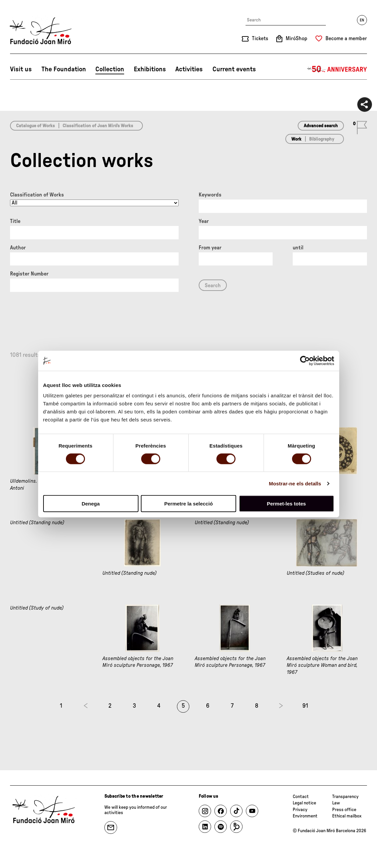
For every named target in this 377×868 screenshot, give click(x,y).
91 (305, 706)
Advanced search (321, 126)
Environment (305, 816)
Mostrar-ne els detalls (295, 483)
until (298, 248)
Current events (234, 69)
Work (296, 139)
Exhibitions (150, 69)
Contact (301, 797)
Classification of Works (37, 195)
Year (204, 221)
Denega (91, 504)
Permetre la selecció (188, 504)
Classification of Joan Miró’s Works (98, 126)
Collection (110, 69)
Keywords (210, 195)
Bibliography (322, 139)
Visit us (21, 69)
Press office (344, 810)
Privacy (300, 810)
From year (210, 248)
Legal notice (304, 803)
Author (18, 248)
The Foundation (64, 69)
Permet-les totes (287, 504)
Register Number (29, 274)
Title (15, 221)
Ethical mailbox (347, 816)
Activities (189, 69)
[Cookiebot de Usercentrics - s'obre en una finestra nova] (305, 361)
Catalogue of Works (35, 126)
